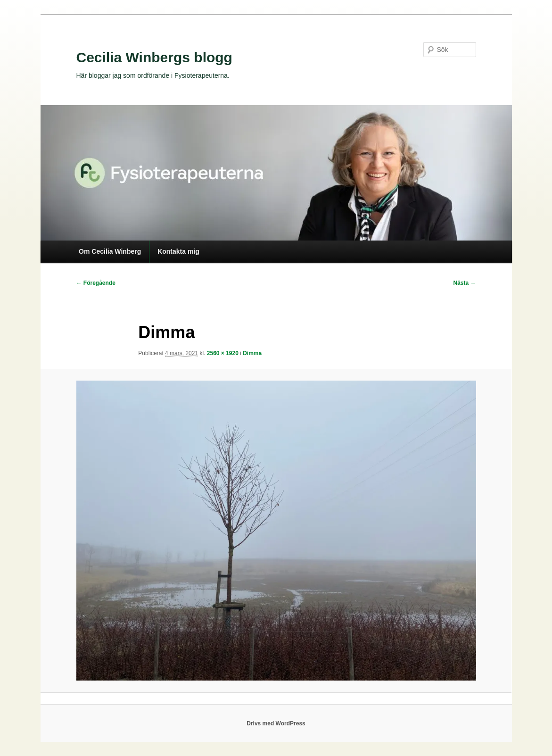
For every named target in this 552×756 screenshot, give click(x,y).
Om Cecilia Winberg (110, 251)
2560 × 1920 (223, 353)
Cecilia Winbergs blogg (154, 57)
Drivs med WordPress (276, 723)
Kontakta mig (178, 251)
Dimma (252, 353)
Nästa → (464, 283)
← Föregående (96, 283)
